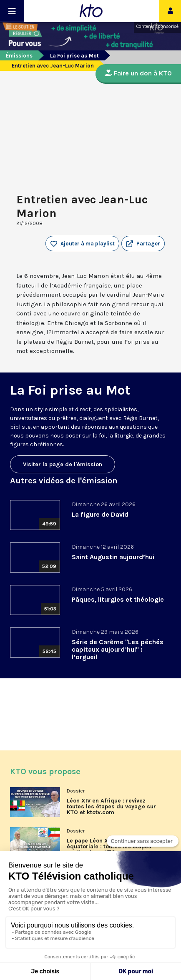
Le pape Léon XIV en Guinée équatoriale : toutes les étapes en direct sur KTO (109, 847)
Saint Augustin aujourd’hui (113, 557)
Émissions (19, 56)
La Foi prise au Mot (74, 56)
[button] (143, 244)
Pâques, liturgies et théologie (118, 599)
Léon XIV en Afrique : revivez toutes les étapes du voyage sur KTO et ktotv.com (111, 807)
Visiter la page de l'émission (63, 464)
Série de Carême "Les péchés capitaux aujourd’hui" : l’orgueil (118, 649)
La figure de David (100, 514)
